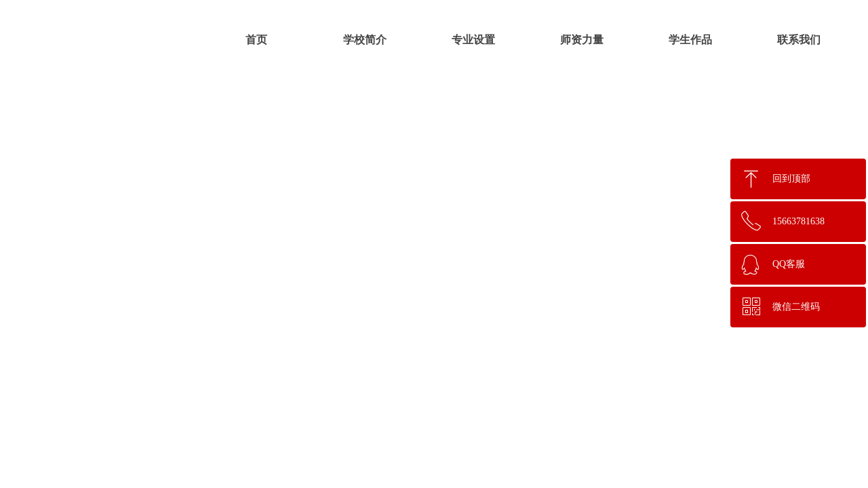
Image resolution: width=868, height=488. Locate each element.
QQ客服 (789, 264)
